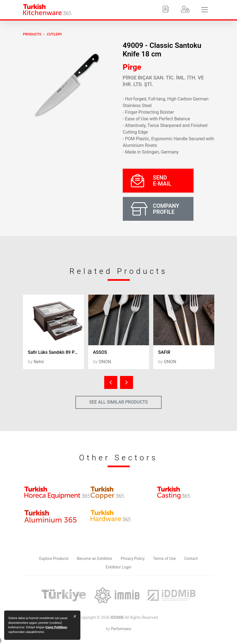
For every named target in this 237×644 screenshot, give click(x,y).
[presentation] (111, 382)
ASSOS (100, 352)
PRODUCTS (32, 34)
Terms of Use (165, 559)
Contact (191, 559)
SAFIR (164, 352)
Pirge (132, 67)
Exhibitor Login (118, 567)
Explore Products (54, 559)
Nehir (39, 362)
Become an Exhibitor (95, 559)
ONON (105, 362)
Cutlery (54, 34)
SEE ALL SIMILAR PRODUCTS (119, 402)
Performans (121, 629)
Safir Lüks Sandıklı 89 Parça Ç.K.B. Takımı (56, 352)
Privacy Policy (132, 559)
